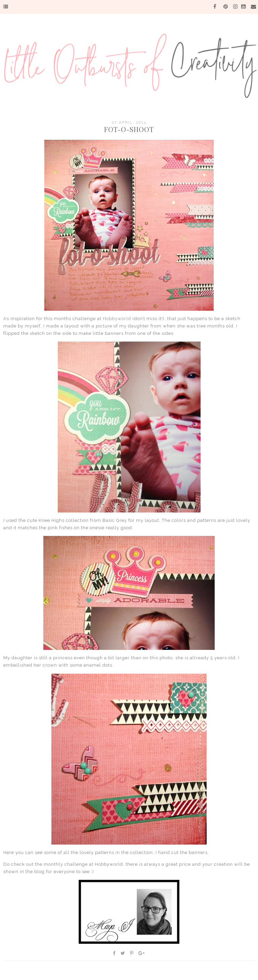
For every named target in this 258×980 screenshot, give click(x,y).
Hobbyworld (117, 319)
